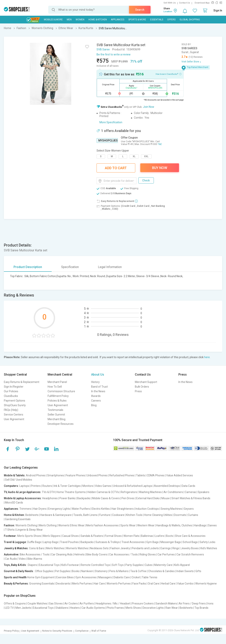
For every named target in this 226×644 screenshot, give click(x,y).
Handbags (200, 525)
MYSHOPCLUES (108, 141)
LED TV (9, 608)
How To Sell (55, 387)
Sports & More (137, 20)
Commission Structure (61, 391)
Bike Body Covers (97, 554)
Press (138, 391)
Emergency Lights (59, 509)
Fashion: (9, 525)
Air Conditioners (173, 492)
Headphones (50, 498)
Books (76, 571)
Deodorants (63, 584)
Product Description (28, 267)
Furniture (105, 515)
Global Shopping (190, 20)
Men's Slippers (52, 536)
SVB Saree (103, 49)
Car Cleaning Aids (62, 554)
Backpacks (84, 498)
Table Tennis (150, 577)
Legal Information (110, 267)
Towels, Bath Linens (85, 515)
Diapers (33, 565)
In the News (98, 391)
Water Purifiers (81, 509)
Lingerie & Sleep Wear (30, 530)
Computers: (11, 486)
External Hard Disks (148, 498)
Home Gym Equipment (41, 577)
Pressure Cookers (143, 603)
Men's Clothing (48, 525)
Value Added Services (180, 475)
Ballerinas (147, 536)
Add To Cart (116, 168)
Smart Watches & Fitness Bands (191, 498)
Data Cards (188, 486)
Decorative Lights (153, 608)
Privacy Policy (11, 631)
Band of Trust (99, 387)
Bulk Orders (142, 387)
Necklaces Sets (99, 548)
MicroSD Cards (14, 503)
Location (168, 12)
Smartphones (56, 475)
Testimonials (55, 410)
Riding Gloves (148, 554)
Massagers (105, 577)
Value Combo (185, 584)
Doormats (180, 515)
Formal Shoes (113, 536)
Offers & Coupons (15, 603)
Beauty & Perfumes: (16, 584)
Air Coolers (71, 603)
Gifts (198, 571)
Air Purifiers (87, 603)
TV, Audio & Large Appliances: (23, 492)
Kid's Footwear (70, 565)
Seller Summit (56, 415)
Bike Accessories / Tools (35, 554)
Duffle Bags (34, 542)
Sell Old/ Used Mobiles (19, 480)
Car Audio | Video (15, 559)
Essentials (157, 20)
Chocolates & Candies (161, 571)
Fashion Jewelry (120, 548)
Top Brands (201, 608)
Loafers (160, 536)
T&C (160, 144)
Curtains (193, 515)
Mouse (166, 498)
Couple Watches (37, 603)
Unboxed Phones (97, 475)
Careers (96, 401)
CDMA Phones (156, 475)
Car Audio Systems (93, 608)
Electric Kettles (101, 509)
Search (140, 10)
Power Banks (67, 498)
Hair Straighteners (123, 509)
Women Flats (131, 536)
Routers (47, 486)
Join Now (149, 107)
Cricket (136, 577)
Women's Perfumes (119, 584)
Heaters (75, 608)
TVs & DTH (48, 492)
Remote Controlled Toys (95, 565)
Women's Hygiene (206, 584)
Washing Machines (150, 492)
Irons (210, 603)
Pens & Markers (119, 571)
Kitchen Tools (134, 515)
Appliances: (11, 509)
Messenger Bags (171, 542)
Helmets (79, 554)
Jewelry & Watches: (16, 548)
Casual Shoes (70, 536)
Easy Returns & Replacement (22, 382)
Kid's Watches (209, 548)
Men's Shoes (133, 608)
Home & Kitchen (98, 20)
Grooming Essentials (42, 584)
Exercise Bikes (65, 577)
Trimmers (25, 509)
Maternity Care (163, 565)
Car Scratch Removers (190, 554)
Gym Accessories (86, 577)
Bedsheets (32, 515)
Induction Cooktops (147, 509)
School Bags (190, 542)
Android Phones (36, 475)
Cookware (118, 515)
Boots (170, 536)
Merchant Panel (57, 382)
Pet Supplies (63, 571)
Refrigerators (129, 492)
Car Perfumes (166, 554)
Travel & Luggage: (15, 542)
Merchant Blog (56, 419)
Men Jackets (23, 608)
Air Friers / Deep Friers (192, 603)
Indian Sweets (185, 571)
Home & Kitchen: (14, 515)
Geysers (189, 509)
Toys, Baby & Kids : (16, 565)
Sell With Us (170, 3)
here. (207, 357)
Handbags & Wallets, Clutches (174, 525)
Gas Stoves (56, 603)
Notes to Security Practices (57, 631)
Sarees (212, 525)
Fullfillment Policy (58, 396)
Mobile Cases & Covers (106, 498)
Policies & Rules (57, 401)
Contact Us (184, 3)
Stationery (101, 571)
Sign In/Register (14, 387)
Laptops (24, 486)
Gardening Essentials (18, 519)
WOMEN (80, 20)
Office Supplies (44, 571)
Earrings (166, 548)
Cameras (190, 492)
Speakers (204, 492)
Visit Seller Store (190, 62)
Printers (36, 486)
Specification (70, 267)
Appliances (118, 20)
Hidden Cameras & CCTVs (103, 492)
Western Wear (146, 525)
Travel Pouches (69, 542)
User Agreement (14, 419)
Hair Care (99, 584)
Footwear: (10, 536)
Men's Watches (55, 548)
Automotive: (12, 554)
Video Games (103, 486)
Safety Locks (207, 542)
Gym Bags (152, 542)
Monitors (88, 486)
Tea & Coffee (138, 571)
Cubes (149, 565)
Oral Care (154, 584)
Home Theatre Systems (71, 492)
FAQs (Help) (11, 410)
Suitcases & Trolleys (108, 542)
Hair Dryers (40, 509)
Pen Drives (128, 498)
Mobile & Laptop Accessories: (23, 498)
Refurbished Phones (122, 475)
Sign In (218, 10)
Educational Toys (49, 565)
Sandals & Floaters (92, 536)
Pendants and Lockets (145, 548)
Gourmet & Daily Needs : (19, 571)
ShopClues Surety (15, 405)
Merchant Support (146, 382)
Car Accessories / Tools (123, 554)
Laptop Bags (51, 542)
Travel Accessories (133, 542)
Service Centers (14, 415)
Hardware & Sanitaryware (56, 515)
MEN (69, 20)
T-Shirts (10, 530)
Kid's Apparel (182, 565)
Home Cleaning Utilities (158, 515)
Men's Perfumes (82, 584)
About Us (98, 375)
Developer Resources (61, 424)
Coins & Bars (37, 548)
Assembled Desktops (167, 486)
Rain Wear (172, 608)
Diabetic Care (122, 577)
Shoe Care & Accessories (190, 536)
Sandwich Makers (166, 603)
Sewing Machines (171, 509)
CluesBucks (11, 396)
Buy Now (160, 168)
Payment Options (15, 401)
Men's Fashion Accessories (102, 525)
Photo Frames (115, 608)
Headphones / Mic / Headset (113, 603)
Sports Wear (128, 525)
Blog (94, 405)
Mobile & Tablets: (15, 475)
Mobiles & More (53, 20)
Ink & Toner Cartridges (67, 486)
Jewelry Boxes (190, 548)
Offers (171, 20)
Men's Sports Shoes (29, 536)
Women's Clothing (26, 525)
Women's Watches (77, 548)
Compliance (82, 631)
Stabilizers (62, 608)
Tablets (141, 475)
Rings (176, 548)
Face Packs (139, 584)
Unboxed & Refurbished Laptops (133, 486)
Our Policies (11, 391)
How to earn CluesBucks (169, 74)
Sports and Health (15, 577)
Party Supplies (134, 565)
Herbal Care (168, 584)
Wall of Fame (99, 631)
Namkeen (87, 571)
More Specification (111, 122)
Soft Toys (118, 565)
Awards (96, 396)
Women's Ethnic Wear (71, 525)
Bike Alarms (35, 559)
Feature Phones (75, 475)
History (95, 382)
